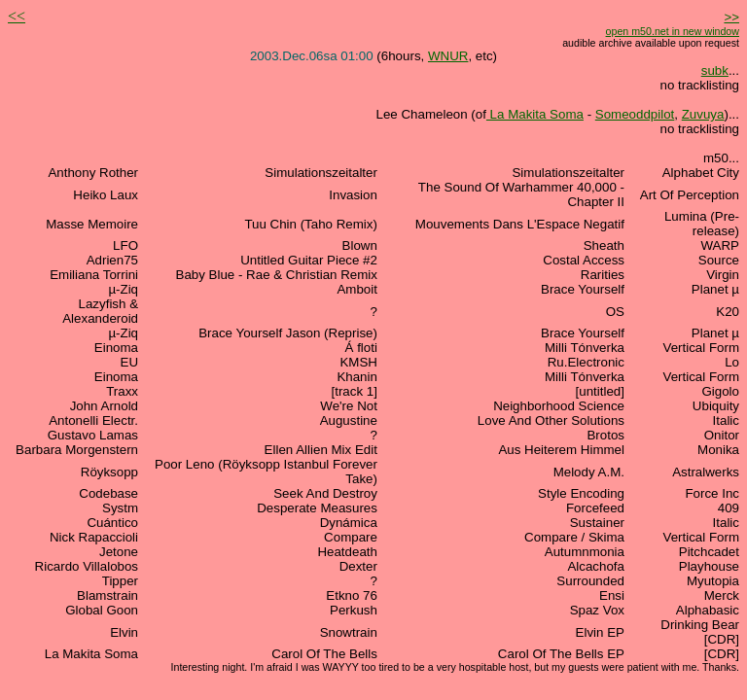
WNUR (448, 56)
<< (17, 16)
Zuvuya (703, 114)
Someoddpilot (635, 114)
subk (715, 70)
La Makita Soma (535, 114)
